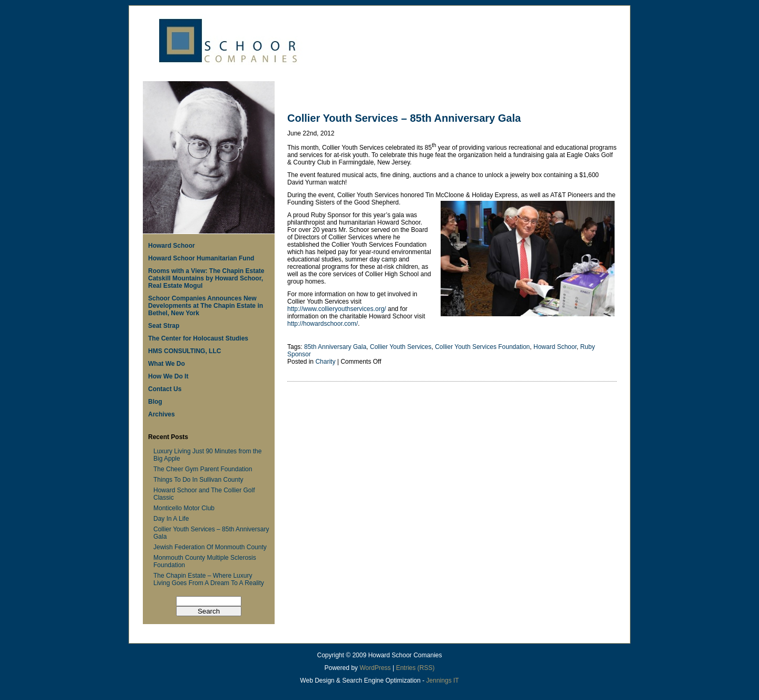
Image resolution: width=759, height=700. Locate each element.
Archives (162, 414)
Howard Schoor (172, 246)
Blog (155, 402)
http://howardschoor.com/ (323, 324)
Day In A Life (171, 519)
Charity (325, 362)
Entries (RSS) (415, 668)
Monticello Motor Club (184, 508)
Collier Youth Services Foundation (482, 347)
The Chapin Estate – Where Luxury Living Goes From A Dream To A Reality (209, 579)
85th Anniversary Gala (335, 347)
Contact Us (165, 389)
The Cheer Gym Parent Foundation (203, 469)
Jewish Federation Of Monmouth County (210, 547)
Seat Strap (164, 326)
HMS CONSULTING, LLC (184, 351)
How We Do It (168, 376)
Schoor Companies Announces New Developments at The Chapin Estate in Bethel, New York (206, 306)
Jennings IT (443, 680)
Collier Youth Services (401, 347)
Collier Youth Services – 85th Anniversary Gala (404, 118)
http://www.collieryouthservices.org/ (337, 309)
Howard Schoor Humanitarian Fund (201, 258)
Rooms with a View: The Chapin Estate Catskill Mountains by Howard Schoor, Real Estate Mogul (206, 278)
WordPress (375, 668)
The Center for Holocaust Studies (198, 338)
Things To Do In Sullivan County (198, 480)
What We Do (167, 364)
